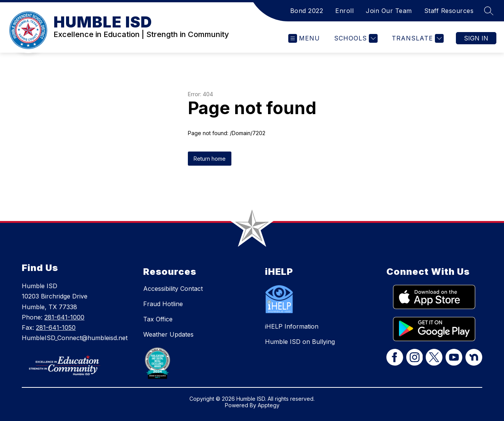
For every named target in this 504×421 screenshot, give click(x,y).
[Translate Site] (417, 38)
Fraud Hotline (163, 304)
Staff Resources (449, 11)
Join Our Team (389, 11)
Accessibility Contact (173, 289)
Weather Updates (168, 334)
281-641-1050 (56, 327)
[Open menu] (304, 38)
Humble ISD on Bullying (300, 342)
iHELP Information (292, 326)
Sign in (476, 38)
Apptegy (269, 405)
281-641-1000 (64, 317)
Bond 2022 (307, 11)
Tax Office (158, 319)
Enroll (344, 11)
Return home (210, 159)
